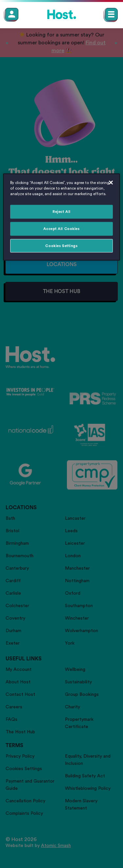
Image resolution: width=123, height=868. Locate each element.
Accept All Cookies (61, 228)
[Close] (111, 182)
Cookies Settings (61, 246)
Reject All (61, 211)
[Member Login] (12, 14)
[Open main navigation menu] (111, 14)
